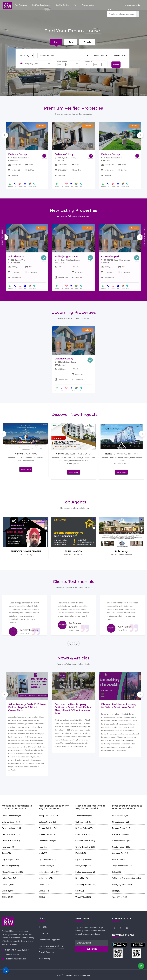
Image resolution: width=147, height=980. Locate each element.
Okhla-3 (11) (44, 897)
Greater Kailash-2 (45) (48, 834)
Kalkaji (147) (81, 853)
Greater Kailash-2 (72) (11, 834)
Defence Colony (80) (84, 828)
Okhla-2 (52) (44, 891)
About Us (43, 927)
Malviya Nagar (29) (83, 866)
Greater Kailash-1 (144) (12, 828)
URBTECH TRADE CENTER (78, 454)
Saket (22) (80, 891)
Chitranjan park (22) (121, 822)
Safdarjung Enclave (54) (122, 884)
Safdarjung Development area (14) (126, 878)
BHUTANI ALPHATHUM (126, 454)
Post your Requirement (41, 5)
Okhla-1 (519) (8, 884)
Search (116, 64)
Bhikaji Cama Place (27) (12, 816)
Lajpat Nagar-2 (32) (83, 859)
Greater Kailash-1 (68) (121, 841)
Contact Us (43, 933)
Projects (87, 42)
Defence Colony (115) (121, 828)
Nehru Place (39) (46, 878)
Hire (74, 5)
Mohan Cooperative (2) (85, 872)
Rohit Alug (121, 551)
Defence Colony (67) (47, 822)
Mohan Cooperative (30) (49, 872)
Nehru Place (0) (82, 878)
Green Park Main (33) (48, 841)
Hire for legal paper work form (51, 946)
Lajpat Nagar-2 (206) (11, 859)
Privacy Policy (44, 958)
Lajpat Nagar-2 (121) (47, 859)
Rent (71, 42)
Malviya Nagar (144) (10, 866)
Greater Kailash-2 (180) (85, 847)
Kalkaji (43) (117, 872)
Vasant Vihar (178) (83, 897)
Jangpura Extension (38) (122, 866)
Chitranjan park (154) (84, 822)
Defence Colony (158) (11, 822)
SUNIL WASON (73, 551)
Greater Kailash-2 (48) (121, 847)
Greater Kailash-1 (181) (85, 841)
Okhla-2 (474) (8, 891)
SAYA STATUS (30, 454)
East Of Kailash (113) (84, 834)
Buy (56, 42)
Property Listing (88, 5)
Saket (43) (116, 891)
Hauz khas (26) (118, 859)
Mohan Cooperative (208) (13, 872)
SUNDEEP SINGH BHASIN (26, 551)
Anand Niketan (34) (120, 816)
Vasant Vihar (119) (120, 897)
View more (26, 469)
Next (140, 135)
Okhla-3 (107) (8, 897)
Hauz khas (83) (8, 847)
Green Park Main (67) (11, 841)
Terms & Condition (46, 952)
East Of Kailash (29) (120, 834)
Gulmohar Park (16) (120, 853)
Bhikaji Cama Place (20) (48, 816)
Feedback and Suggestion (49, 940)
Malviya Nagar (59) (47, 866)
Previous (5, 135)
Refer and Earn (2, 237)
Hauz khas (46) (45, 847)
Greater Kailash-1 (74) (48, 828)
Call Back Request (145, 237)
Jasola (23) (43, 853)
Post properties (21, 5)
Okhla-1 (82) (44, 884)
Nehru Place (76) (9, 878)
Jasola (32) (6, 853)
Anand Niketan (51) (83, 816)
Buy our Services (62, 5)
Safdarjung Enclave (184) (86, 884)
